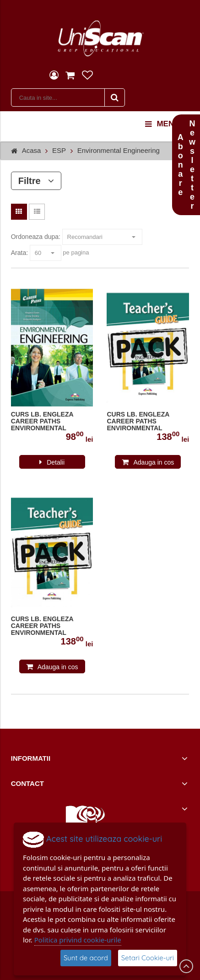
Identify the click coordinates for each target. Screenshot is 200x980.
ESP (59, 150)
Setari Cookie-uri (148, 958)
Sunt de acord (86, 958)
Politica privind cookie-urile (78, 940)
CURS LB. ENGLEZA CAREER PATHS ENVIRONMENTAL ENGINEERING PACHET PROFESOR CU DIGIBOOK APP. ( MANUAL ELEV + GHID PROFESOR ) (51, 626)
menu (162, 124)
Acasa (32, 150)
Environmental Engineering (119, 150)
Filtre (36, 181)
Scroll (186, 966)
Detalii (56, 462)
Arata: (19, 253)
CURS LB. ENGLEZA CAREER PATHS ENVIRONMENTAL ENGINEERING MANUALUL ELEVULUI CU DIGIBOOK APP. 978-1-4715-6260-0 (51, 422)
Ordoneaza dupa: (36, 237)
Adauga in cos (154, 462)
